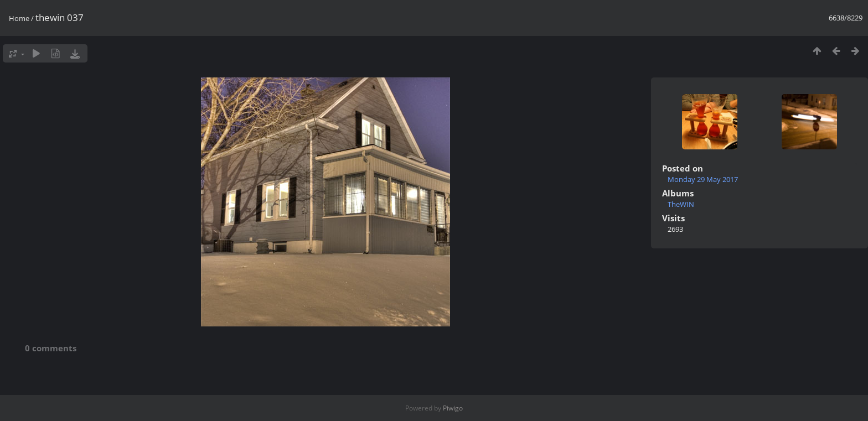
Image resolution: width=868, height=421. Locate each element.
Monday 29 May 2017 (703, 179)
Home (19, 18)
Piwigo (453, 408)
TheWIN (681, 204)
